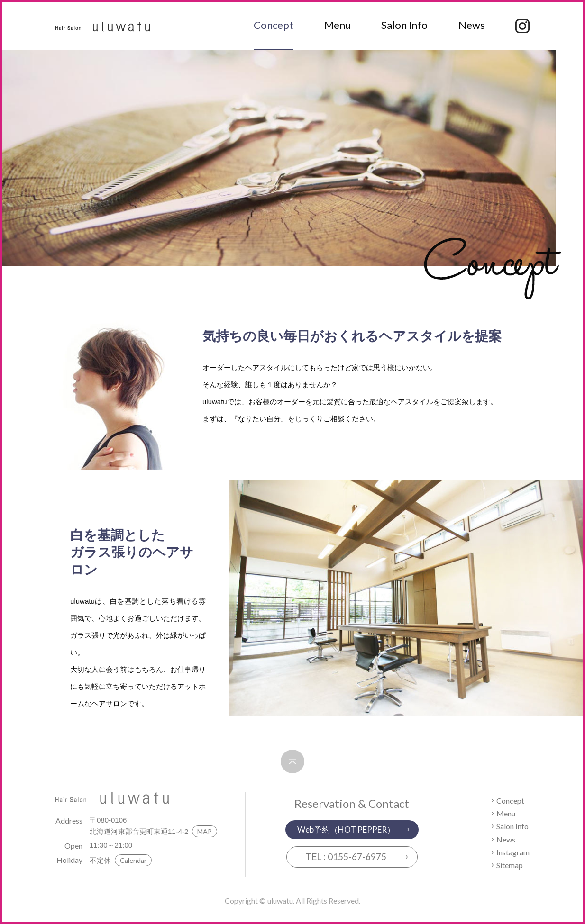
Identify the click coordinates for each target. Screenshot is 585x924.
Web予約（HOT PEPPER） (346, 829)
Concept (274, 25)
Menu (338, 25)
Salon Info (404, 25)
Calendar (133, 860)
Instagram (513, 852)
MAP (205, 831)
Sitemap (510, 865)
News (472, 25)
